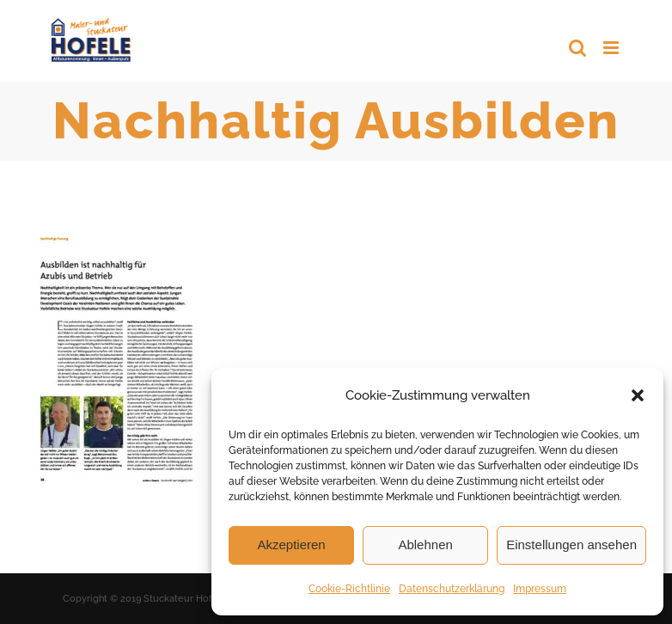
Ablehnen (425, 544)
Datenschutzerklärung (452, 589)
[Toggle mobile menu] (612, 48)
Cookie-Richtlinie (349, 589)
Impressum (540, 589)
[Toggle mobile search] (577, 48)
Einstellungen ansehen (571, 544)
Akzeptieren (291, 544)
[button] (638, 395)
